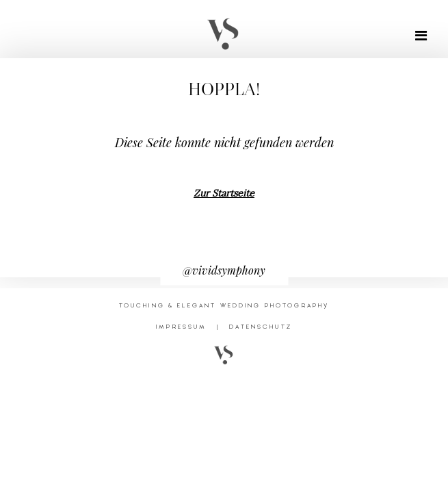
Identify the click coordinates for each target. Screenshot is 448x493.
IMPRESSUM (181, 327)
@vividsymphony (224, 270)
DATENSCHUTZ (261, 327)
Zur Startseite (224, 193)
